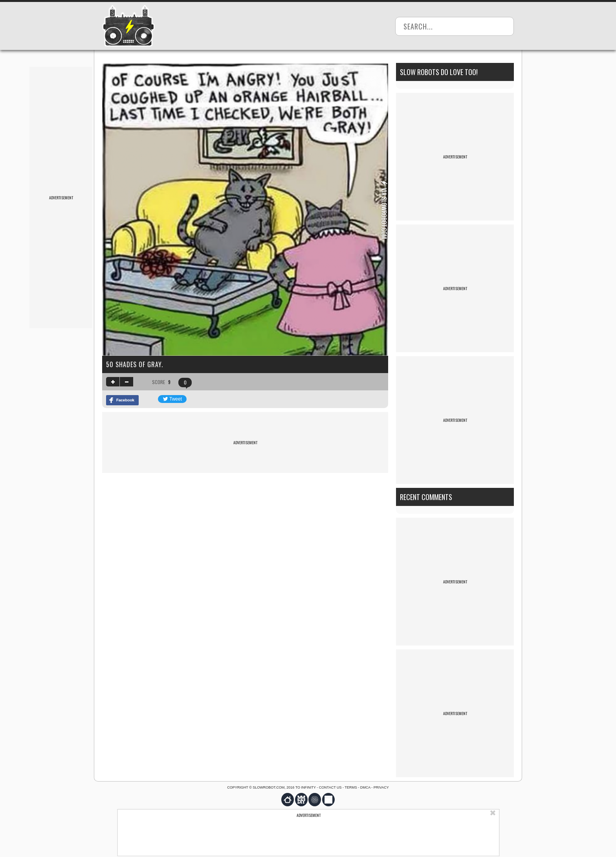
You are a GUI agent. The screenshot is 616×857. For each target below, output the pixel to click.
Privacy (381, 787)
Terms (351, 787)
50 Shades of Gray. (135, 364)
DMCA (365, 787)
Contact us (330, 787)
